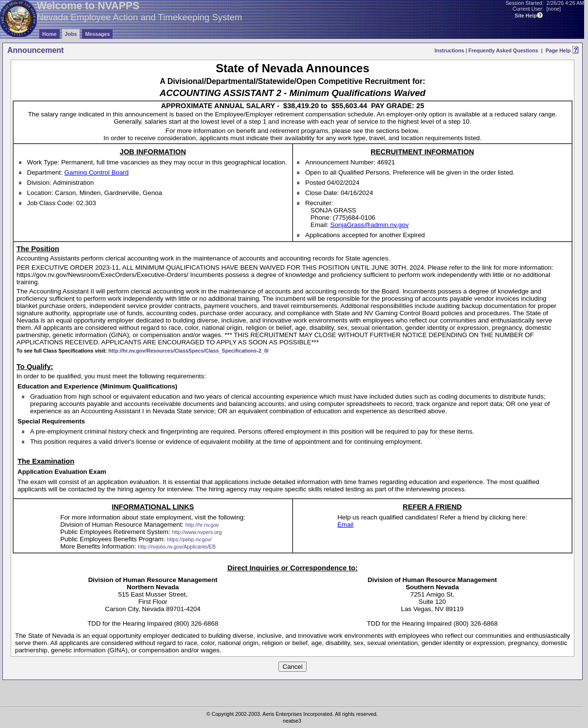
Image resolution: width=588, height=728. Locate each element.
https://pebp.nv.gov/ (189, 539)
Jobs (71, 34)
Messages (97, 34)
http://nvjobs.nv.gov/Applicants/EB (177, 547)
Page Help (558, 50)
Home (49, 34)
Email (345, 525)
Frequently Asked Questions (503, 50)
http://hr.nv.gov (202, 525)
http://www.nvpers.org (197, 532)
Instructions (449, 50)
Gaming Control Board (97, 172)
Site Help (526, 16)
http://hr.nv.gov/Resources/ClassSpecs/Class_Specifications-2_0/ (188, 351)
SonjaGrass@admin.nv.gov (369, 225)
